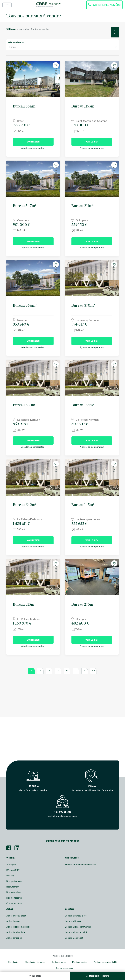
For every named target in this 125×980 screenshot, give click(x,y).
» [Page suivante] (85, 671)
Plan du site (13, 962)
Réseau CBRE (13, 870)
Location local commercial (78, 927)
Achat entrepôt (14, 938)
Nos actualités (14, 892)
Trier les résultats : (17, 42)
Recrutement (13, 887)
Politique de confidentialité (105, 962)
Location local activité (76, 932)
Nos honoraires (14, 898)
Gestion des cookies (64, 968)
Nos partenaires (14, 881)
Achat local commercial (18, 927)
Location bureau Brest (76, 916)
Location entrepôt (74, 938)
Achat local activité (16, 932)
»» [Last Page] (94, 671)
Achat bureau (13, 921)
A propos (11, 864)
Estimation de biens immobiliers (81, 864)
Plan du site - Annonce (35, 962)
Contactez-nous (14, 903)
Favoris (56, 66)
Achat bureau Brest (16, 916)
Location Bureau (73, 921)
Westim (10, 876)
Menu (7, 5)
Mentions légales (80, 962)
